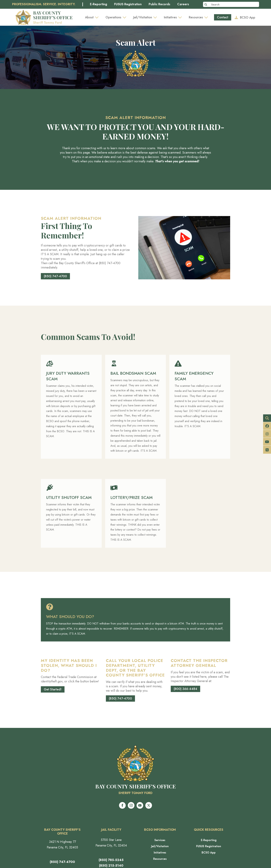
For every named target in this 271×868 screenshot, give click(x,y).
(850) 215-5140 (111, 866)
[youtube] (140, 805)
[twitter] (149, 805)
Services (160, 840)
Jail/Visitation (143, 17)
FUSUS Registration (128, 4)
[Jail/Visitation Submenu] (156, 17)
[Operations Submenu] (126, 17)
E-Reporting (99, 4)
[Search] (206, 5)
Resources (196, 17)
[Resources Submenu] (207, 17)
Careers (183, 4)
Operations (113, 17)
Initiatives (170, 17)
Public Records (159, 4)
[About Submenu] (98, 17)
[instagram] (131, 805)
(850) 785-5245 (111, 860)
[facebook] (122, 805)
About (89, 17)
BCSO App (209, 853)
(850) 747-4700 (62, 862)
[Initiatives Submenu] (181, 17)
